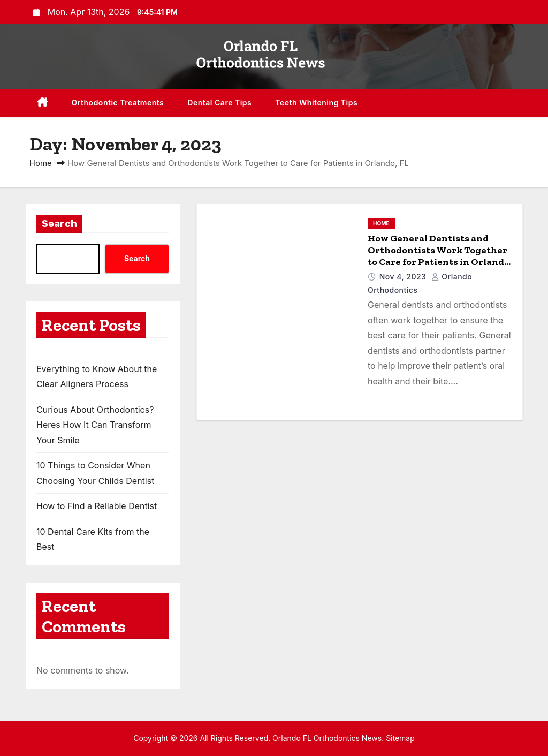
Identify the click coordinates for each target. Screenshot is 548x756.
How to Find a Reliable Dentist (97, 506)
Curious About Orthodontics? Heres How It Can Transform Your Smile (95, 425)
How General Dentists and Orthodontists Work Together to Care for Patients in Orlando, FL (440, 256)
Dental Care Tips (219, 103)
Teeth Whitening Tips (316, 103)
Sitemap (400, 738)
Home (41, 163)
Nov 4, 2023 (404, 277)
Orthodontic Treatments (118, 103)
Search (59, 224)
